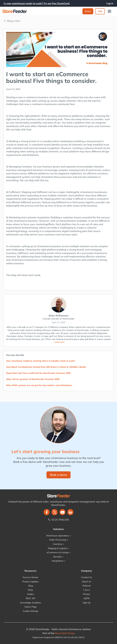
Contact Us (87, 577)
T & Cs (87, 590)
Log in (110, 3)
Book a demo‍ (58, 475)
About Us (87, 582)
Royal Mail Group (65, 633)
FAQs (31, 590)
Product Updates (30, 582)
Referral (87, 586)
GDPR (87, 598)
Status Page (31, 607)
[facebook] (47, 512)
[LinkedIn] (70, 512)
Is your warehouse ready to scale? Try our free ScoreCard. (37, 3)
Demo (88, 11)
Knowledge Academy (30, 603)
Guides (30, 594)
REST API (30, 598)
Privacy (87, 594)
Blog (31, 586)
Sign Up (87, 603)
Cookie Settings (31, 611)
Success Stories (30, 577)
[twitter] (55, 512)
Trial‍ (100, 11)
